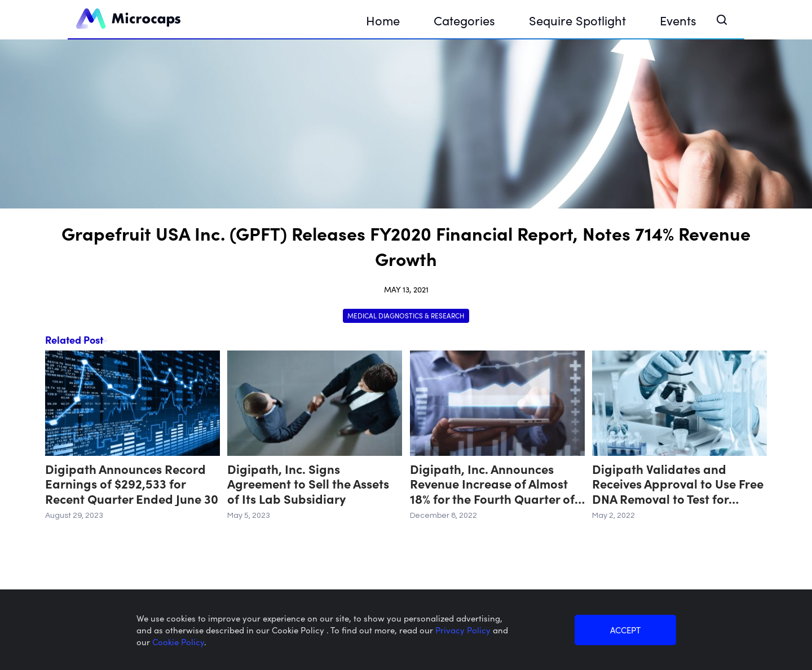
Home (383, 20)
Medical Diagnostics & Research (406, 315)
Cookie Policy (178, 642)
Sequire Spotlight (577, 20)
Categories (464, 20)
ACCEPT (625, 630)
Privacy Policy (464, 630)
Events (678, 20)
